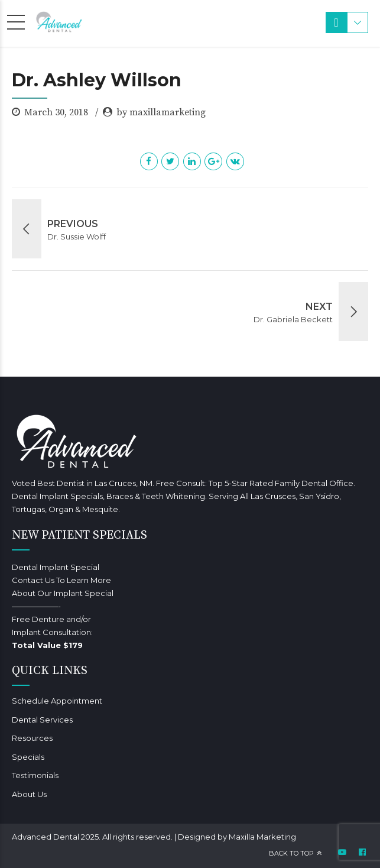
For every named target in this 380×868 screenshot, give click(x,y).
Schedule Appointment (57, 701)
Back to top (291, 853)
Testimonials (35, 775)
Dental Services (42, 720)
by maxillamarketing (161, 112)
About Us (29, 794)
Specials (28, 757)
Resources (32, 738)
